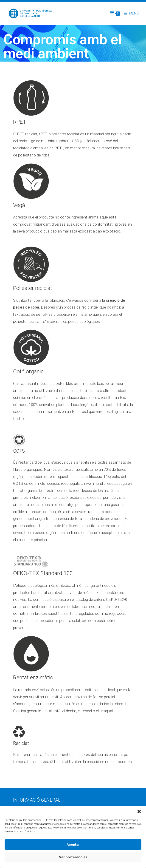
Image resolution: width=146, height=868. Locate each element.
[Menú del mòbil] (130, 13)
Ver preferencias (73, 857)
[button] (139, 811)
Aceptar (73, 845)
